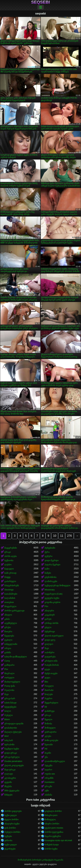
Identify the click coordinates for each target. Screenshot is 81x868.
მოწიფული (50, 728)
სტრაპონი (9, 745)
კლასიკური (10, 778)
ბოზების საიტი (52, 845)
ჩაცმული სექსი (12, 749)
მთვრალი (9, 673)
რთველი (49, 686)
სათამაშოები (11, 594)
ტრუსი (8, 627)
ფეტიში (8, 782)
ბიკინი (48, 753)
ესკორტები (10, 849)
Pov (6, 669)
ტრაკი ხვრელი (12, 757)
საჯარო (48, 770)
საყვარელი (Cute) (54, 594)
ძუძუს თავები (51, 673)
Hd (46, 749)
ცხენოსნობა (51, 577)
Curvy (7, 661)
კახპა (7, 619)
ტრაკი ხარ (10, 699)
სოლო (8, 711)
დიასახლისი (11, 728)
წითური (8, 632)
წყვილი (48, 719)
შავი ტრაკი (10, 770)
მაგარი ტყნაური (53, 836)
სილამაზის (10, 598)
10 (55, 536)
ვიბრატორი (51, 732)
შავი (47, 648)
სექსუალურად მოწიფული (57, 586)
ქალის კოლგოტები (14, 765)
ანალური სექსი (12, 824)
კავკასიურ (50, 615)
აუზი (47, 791)
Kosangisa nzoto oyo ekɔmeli (58, 840)
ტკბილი (8, 640)
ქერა (47, 552)
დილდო (49, 644)
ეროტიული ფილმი (14, 724)
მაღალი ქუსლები (13, 732)
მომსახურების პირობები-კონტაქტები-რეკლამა (40, 860)
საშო (47, 569)
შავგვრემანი (11, 548)
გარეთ (48, 619)
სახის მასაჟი (10, 703)
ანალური (49, 611)
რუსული (9, 715)
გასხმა (8, 652)
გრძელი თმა (51, 661)
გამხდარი (9, 665)
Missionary (50, 590)
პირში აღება (11, 556)
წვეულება (9, 636)
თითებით (9, 602)
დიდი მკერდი (52, 560)
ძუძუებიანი (50, 548)
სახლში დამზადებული (16, 657)
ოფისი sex (50, 774)
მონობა (48, 724)
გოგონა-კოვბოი (53, 602)
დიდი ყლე (50, 640)
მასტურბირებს (12, 586)
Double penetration (13, 761)
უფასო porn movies (54, 828)
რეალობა (9, 690)
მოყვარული (10, 606)
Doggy (7, 577)
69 (46, 707)
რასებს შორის (52, 665)
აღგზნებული (11, 623)
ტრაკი (8, 552)
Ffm (46, 606)
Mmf (6, 736)
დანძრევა (50, 711)
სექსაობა (9, 560)
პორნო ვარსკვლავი (14, 611)
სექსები (8, 836)
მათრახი (49, 690)
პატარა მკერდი (52, 565)
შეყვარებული (51, 703)
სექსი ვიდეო (11, 815)
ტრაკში (48, 786)
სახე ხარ (9, 740)
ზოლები (49, 694)
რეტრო (48, 699)
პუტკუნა (48, 765)
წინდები (8, 795)
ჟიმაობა (8, 840)
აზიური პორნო (52, 824)
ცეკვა (47, 669)
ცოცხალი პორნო (53, 811)
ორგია (8, 648)
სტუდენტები (10, 707)
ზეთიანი (49, 745)
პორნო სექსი (51, 849)
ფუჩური (48, 556)
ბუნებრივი (50, 632)
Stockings (9, 590)
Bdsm (7, 719)
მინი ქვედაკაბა (12, 791)
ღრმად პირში (51, 623)
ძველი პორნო (11, 820)
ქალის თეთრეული (54, 636)
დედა (47, 678)
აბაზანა (48, 795)
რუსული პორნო (12, 832)
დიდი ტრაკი (11, 753)
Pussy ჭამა (10, 686)
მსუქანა (8, 786)
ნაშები (48, 573)
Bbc (46, 682)
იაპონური (49, 652)
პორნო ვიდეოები (13, 811)
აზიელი (8, 615)
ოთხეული (9, 678)
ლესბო (8, 565)
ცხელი (48, 627)
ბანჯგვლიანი (11, 644)
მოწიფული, (50, 820)
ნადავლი (9, 569)
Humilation (50, 782)
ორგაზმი (49, 778)
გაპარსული (10, 581)
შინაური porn (51, 815)
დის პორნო (10, 828)
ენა (46, 757)
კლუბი (48, 736)
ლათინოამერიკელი (55, 761)
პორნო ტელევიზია (54, 832)
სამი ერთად (10, 573)
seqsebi (40, 2)
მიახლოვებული (12, 682)
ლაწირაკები (51, 581)
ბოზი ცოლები (51, 740)
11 (62, 536)
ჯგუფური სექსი (52, 598)
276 (69, 536)
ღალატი (9, 774)
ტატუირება (50, 657)
